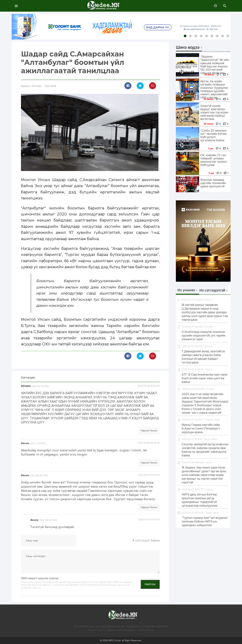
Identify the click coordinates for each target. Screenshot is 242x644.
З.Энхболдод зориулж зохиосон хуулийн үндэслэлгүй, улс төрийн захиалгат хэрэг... (204, 336)
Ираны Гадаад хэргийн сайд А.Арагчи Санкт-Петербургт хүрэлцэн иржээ (201, 429)
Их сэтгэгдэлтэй (212, 290)
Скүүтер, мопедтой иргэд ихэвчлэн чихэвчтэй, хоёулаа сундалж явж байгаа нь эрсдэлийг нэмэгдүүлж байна (205, 450)
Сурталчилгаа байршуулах (121, 630)
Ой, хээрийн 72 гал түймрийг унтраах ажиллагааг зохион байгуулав (214, 160)
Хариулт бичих (149, 431)
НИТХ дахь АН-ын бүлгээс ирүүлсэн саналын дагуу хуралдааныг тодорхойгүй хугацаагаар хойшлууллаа (199, 500)
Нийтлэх (150, 584)
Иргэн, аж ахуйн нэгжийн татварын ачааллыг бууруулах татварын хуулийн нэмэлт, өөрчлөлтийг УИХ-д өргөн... (214, 89)
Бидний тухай (96, 630)
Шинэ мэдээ (188, 48)
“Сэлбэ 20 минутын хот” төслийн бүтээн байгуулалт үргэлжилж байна (213, 135)
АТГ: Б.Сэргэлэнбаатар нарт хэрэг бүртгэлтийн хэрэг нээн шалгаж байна (205, 378)
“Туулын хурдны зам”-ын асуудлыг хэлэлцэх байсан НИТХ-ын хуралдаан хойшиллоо (205, 522)
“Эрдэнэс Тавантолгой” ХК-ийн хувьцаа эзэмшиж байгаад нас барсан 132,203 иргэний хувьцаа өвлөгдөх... (215, 65)
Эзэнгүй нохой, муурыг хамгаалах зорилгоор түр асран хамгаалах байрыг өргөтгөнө (214, 112)
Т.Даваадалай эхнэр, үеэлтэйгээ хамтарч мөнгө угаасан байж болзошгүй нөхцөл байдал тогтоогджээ (203, 357)
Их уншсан (186, 290)
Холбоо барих (146, 630)
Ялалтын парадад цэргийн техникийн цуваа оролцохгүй (213, 183)
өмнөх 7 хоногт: (214, 6)
